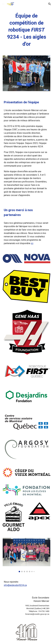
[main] (27, 30)
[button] (3, 4)
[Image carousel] (27, 555)
